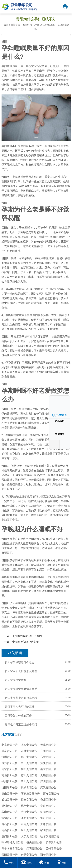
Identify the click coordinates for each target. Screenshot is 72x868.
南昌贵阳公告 (10, 830)
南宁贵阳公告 (10, 769)
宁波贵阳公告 (48, 806)
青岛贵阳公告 (10, 824)
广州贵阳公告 (48, 751)
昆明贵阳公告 (34, 848)
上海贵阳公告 (29, 745)
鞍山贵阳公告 (10, 812)
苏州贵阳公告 (29, 775)
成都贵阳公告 (10, 800)
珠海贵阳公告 (10, 763)
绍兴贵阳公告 (29, 800)
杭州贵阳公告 (29, 806)
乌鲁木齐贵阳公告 (12, 848)
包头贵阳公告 (34, 842)
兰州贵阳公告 (54, 848)
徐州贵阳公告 (10, 781)
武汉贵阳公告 (48, 787)
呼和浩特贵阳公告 (12, 842)
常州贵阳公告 (29, 781)
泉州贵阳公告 (29, 830)
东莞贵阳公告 (48, 757)
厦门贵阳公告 (10, 836)
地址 (62, 863)
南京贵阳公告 (48, 769)
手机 (9, 863)
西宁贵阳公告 (48, 855)
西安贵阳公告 (51, 794)
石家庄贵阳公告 (30, 794)
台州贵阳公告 (48, 800)
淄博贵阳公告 (10, 818)
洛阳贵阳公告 (10, 787)
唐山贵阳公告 (10, 794)
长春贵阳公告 (54, 842)
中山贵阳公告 (29, 763)
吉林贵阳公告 (29, 751)
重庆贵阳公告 (10, 751)
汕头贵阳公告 (48, 763)
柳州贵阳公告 (29, 769)
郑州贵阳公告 (48, 781)
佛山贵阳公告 (29, 757)
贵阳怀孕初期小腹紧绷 (26, 642)
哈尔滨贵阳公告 (50, 836)
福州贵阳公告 (48, 830)
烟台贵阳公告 (48, 818)
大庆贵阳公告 (29, 836)
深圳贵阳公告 (10, 757)
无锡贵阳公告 (48, 775)
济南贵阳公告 (29, 824)
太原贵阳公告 (48, 824)
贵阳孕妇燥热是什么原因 (27, 636)
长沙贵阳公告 (29, 787)
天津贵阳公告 (48, 745)
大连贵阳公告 (29, 812)
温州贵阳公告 (10, 806)
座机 (26, 863)
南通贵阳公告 (10, 775)
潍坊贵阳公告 (29, 818)
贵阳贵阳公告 (10, 855)
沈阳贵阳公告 (48, 812)
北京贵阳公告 (10, 745)
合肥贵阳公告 (29, 855)
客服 (44, 863)
